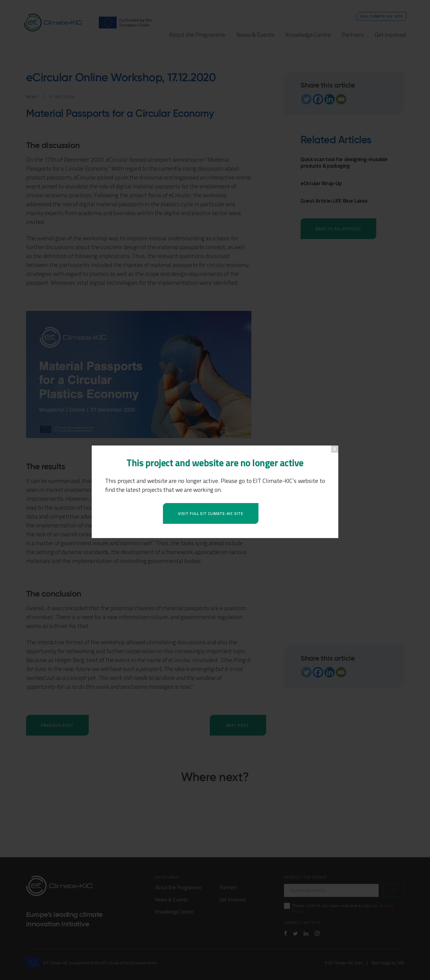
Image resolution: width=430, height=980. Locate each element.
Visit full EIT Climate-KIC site (211, 513)
